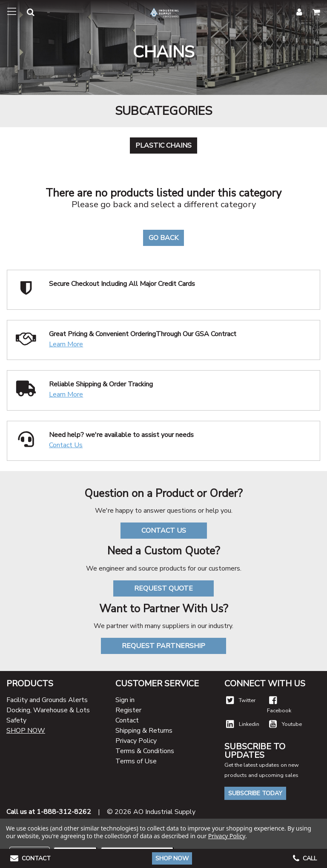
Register (128, 710)
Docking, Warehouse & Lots (48, 710)
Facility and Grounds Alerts (47, 700)
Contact (127, 720)
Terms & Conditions (145, 751)
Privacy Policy (136, 741)
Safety (16, 720)
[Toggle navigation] (12, 12)
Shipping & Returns (144, 731)
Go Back (163, 238)
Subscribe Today (255, 793)
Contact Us (66, 445)
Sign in (125, 700)
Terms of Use (136, 761)
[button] (26, 13)
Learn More (66, 344)
